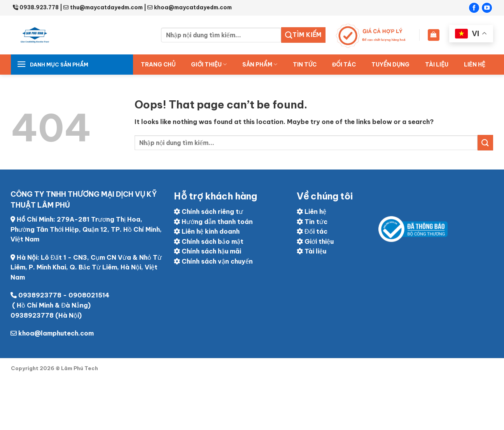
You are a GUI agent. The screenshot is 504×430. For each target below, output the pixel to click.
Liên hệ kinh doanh (207, 231)
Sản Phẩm (260, 64)
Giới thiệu (209, 64)
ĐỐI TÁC (344, 65)
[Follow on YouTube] (487, 8)
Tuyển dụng (390, 65)
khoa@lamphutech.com (56, 333)
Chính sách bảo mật (209, 241)
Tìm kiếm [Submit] (303, 35)
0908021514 (89, 295)
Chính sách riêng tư (208, 212)
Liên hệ (475, 65)
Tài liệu (437, 65)
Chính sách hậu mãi (207, 251)
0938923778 (40, 295)
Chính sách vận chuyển (213, 261)
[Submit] (485, 142)
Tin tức (305, 65)
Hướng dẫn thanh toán (213, 222)
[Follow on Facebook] (474, 8)
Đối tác (312, 231)
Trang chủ (158, 65)
